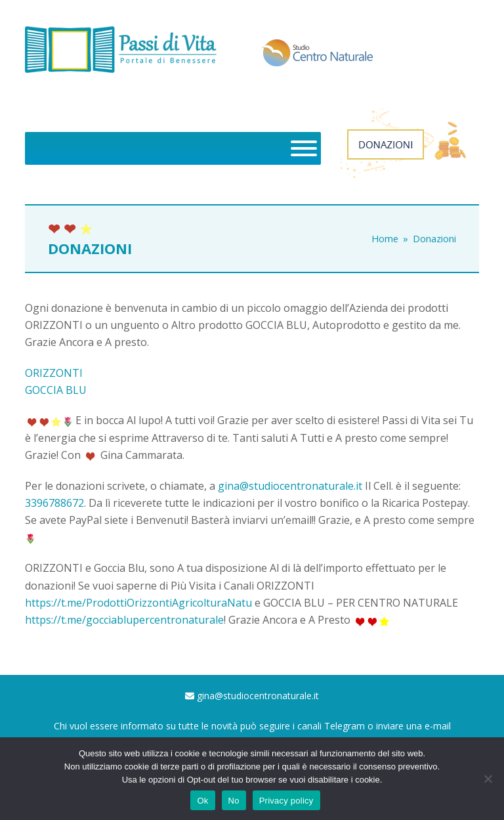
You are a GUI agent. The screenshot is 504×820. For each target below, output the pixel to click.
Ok (202, 801)
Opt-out (201, 780)
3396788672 (54, 503)
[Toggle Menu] (304, 148)
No (234, 801)
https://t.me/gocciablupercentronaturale (124, 620)
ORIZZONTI (54, 373)
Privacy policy (286, 801)
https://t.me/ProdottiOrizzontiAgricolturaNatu (138, 603)
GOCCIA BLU (56, 390)
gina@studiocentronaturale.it (290, 486)
